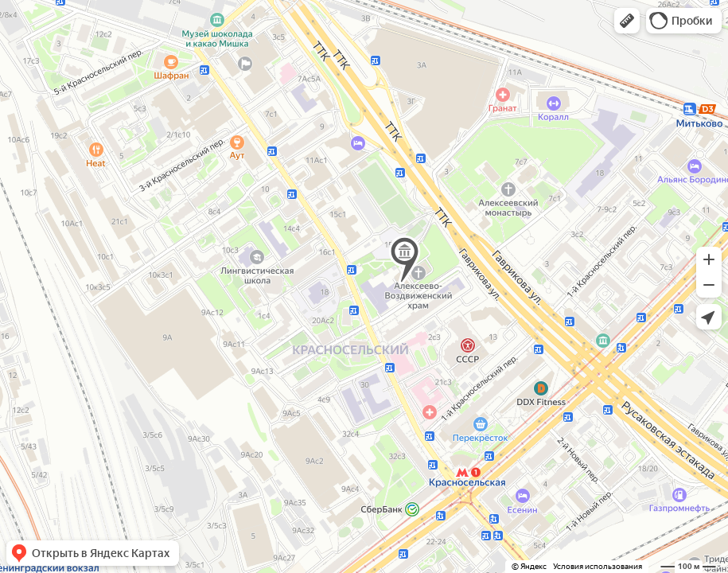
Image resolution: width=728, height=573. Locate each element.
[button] (627, 21)
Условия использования (598, 566)
